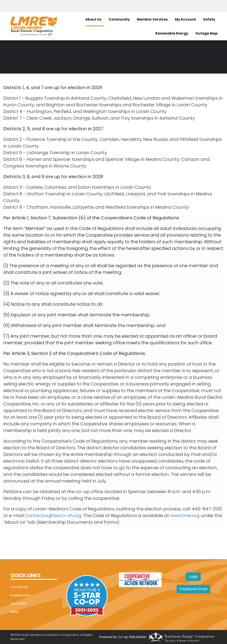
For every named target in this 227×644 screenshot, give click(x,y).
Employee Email (193, 589)
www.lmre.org (185, 516)
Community (119, 19)
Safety (209, 19)
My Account (185, 19)
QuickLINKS (19, 603)
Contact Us (19, 587)
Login (193, 577)
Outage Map (206, 33)
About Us (93, 19)
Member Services (152, 19)
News (14, 612)
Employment (20, 595)
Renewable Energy (172, 33)
